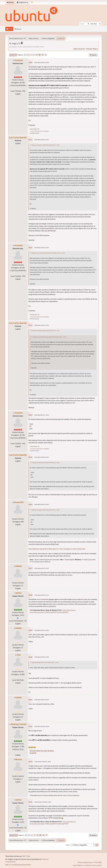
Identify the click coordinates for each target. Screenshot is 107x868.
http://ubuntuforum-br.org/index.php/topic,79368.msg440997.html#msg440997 (53, 823)
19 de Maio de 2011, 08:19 (42, 700)
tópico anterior (79, 49)
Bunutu (19, 759)
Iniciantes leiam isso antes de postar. (42, 751)
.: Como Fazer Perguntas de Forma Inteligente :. (40, 131)
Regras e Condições (84, 865)
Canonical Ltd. (10, 862)
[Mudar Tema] (32, 2)
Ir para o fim (13, 55)
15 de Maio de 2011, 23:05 (42, 657)
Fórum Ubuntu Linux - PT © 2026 (90, 862)
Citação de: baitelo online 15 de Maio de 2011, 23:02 (45, 662)
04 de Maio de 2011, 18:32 (42, 415)
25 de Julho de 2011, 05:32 (42, 726)
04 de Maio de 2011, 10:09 (42, 62)
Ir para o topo (14, 835)
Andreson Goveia (19, 724)
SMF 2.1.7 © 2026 (12, 865)
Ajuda (75, 865)
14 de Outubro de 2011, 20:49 (43, 762)
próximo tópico (92, 49)
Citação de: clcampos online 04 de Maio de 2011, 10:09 (45, 145)
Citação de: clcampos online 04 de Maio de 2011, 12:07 (45, 331)
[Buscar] (88, 24)
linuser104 (19, 502)
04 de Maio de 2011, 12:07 (42, 248)
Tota (19, 655)
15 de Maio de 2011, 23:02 (42, 630)
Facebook (33, 753)
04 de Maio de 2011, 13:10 (42, 325)
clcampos (19, 60)
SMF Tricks (26, 856)
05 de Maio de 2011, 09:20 (42, 504)
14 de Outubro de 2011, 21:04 (43, 802)
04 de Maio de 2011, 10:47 (42, 140)
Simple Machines (25, 865)
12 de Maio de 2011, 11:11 (42, 595)
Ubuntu (44, 859)
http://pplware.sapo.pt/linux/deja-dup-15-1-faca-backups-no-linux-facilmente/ (57, 549)
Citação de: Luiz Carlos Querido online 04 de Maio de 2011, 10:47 (48, 253)
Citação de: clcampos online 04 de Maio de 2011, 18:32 (45, 463)
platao (19, 593)
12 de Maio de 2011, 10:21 (42, 568)
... (31, 55)
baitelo (19, 566)
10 (43, 55)
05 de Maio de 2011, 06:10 (42, 457)
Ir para (68, 845)
